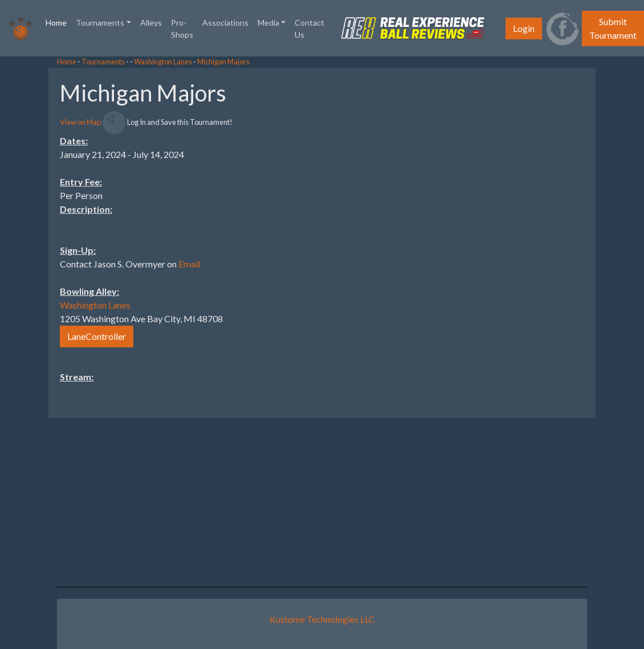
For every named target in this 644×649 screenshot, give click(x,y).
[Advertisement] (553, 239)
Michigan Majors (223, 62)
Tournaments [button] (100, 23)
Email (189, 264)
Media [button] (268, 23)
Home (58, 22)
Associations (225, 23)
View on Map (80, 122)
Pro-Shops (182, 29)
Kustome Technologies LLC (322, 619)
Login (524, 28)
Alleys (151, 23)
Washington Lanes (163, 62)
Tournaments (103, 62)
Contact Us (309, 29)
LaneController (97, 336)
